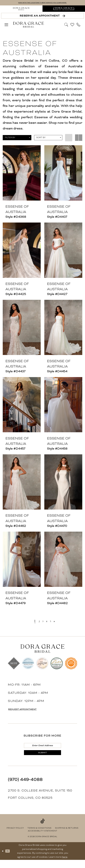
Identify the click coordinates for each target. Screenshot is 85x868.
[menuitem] (21, 10)
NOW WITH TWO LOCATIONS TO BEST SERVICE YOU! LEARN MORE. (42, 3)
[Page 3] (42, 622)
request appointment (31, 710)
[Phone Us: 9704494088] (79, 26)
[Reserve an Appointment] (43, 17)
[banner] (29, 26)
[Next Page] (59, 622)
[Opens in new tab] (64, 10)
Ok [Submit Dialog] (11, 859)
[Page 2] (37, 622)
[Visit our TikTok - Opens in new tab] (42, 829)
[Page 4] (48, 622)
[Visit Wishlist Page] (72, 26)
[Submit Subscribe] (42, 759)
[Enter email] (42, 748)
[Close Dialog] (4, 859)
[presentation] (22, 174)
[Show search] (66, 26)
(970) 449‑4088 (25, 787)
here (65, 865)
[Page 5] (53, 622)
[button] (6, 26)
